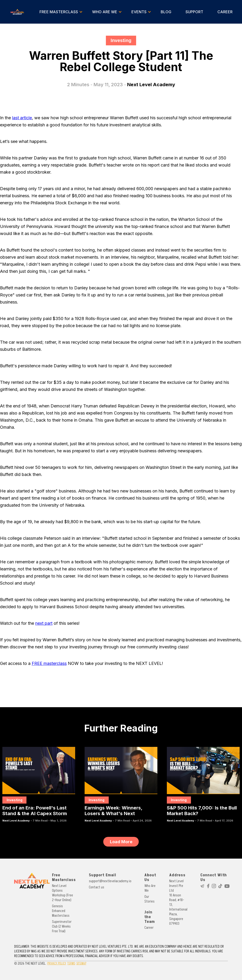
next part (44, 623)
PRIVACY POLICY (57, 963)
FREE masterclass (49, 663)
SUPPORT (194, 12)
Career (149, 928)
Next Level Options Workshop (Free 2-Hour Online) (63, 893)
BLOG (166, 12)
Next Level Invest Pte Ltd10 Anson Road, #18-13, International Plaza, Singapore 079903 (178, 902)
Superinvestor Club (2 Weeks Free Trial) (62, 926)
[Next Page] (121, 842)
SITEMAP (81, 963)
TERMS (71, 963)
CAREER (225, 12)
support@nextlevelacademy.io (110, 881)
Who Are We (150, 888)
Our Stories (149, 899)
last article (22, 118)
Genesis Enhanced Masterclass (61, 911)
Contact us (97, 887)
